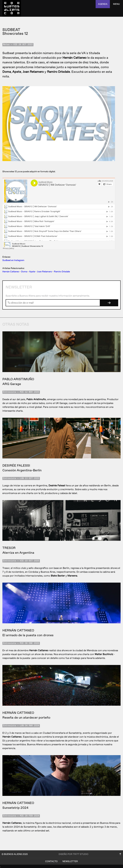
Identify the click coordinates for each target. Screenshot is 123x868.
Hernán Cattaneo (11, 272)
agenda (103, 4)
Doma (24, 272)
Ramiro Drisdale (62, 272)
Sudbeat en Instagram (13, 260)
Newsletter (70, 861)
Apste (32, 272)
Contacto (51, 861)
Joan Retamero (45, 272)
